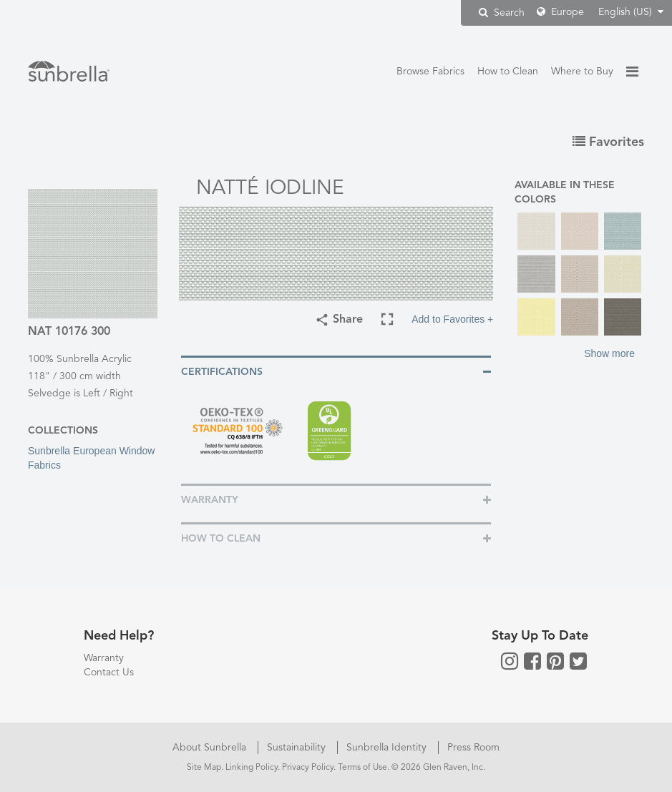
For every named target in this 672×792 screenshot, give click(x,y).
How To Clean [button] (221, 539)
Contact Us (109, 673)
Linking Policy (252, 768)
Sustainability (298, 748)
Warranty (104, 658)
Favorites (608, 142)
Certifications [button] (222, 372)
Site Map (204, 768)
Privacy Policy (308, 768)
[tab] (336, 371)
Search (502, 13)
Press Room (473, 748)
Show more (609, 353)
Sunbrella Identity (388, 748)
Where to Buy (582, 72)
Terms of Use (362, 768)
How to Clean (508, 72)
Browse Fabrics (430, 72)
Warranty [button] (210, 500)
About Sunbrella (211, 748)
